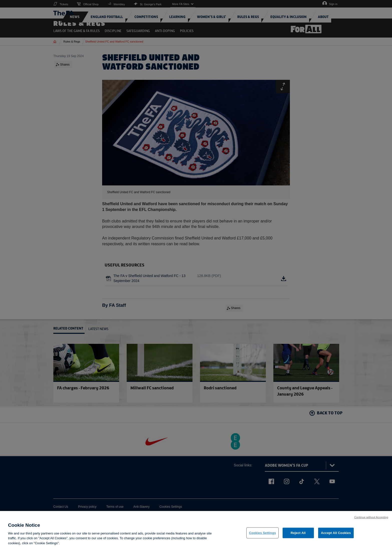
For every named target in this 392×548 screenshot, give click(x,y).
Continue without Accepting (371, 521)
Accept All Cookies (336, 536)
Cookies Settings (263, 536)
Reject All (298, 536)
